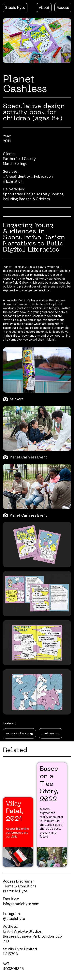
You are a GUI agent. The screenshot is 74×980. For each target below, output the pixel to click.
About (44, 8)
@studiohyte (14, 919)
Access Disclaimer (18, 881)
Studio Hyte (15, 8)
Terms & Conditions (20, 886)
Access (63, 8)
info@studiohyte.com (21, 904)
